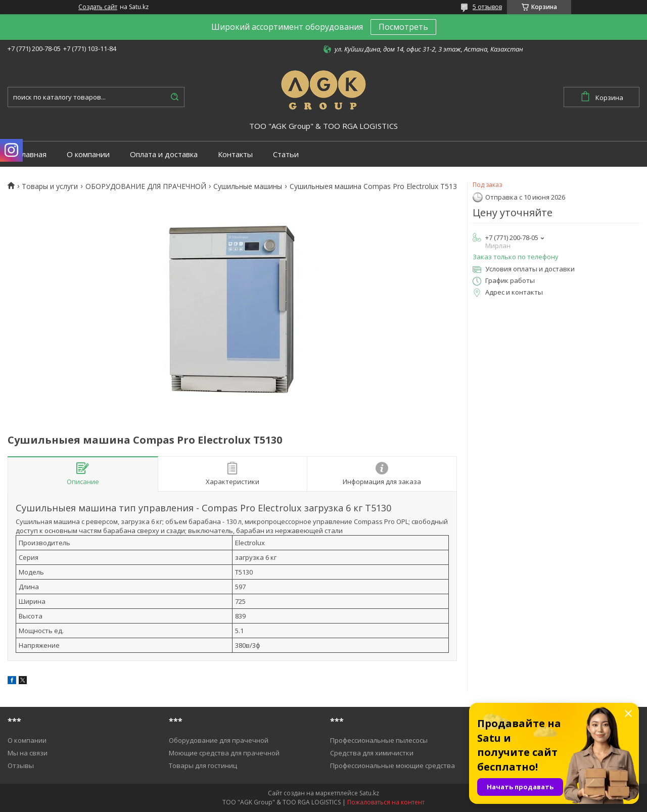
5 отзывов (487, 7)
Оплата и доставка (164, 154)
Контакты (235, 154)
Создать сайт (98, 7)
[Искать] (174, 97)
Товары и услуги (50, 186)
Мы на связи (28, 753)
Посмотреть (403, 27)
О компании (88, 154)
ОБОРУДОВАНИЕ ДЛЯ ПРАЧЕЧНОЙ (146, 186)
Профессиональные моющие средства (392, 766)
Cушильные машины (248, 186)
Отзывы (21, 766)
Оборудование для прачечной (219, 740)
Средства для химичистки (372, 753)
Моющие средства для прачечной (224, 753)
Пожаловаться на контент (386, 802)
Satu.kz (369, 793)
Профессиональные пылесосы (379, 740)
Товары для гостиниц (203, 766)
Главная (32, 154)
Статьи (286, 154)
